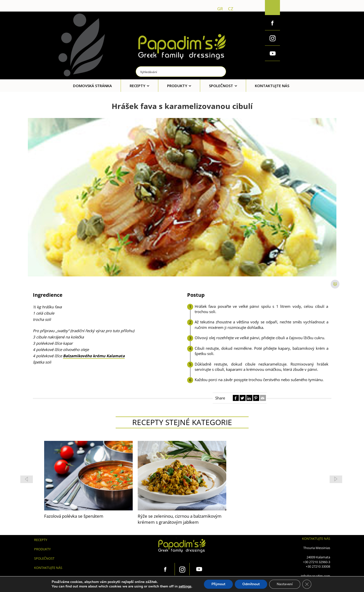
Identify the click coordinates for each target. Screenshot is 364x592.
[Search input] (181, 72)
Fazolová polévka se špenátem (167, 516)
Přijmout (218, 584)
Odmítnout (251, 584)
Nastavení (285, 584)
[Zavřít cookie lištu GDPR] (307, 584)
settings (185, 586)
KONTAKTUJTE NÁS (48, 568)
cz (231, 9)
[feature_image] (88, 475)
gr (220, 9)
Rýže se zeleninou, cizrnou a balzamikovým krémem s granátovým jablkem (86, 519)
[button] (336, 479)
